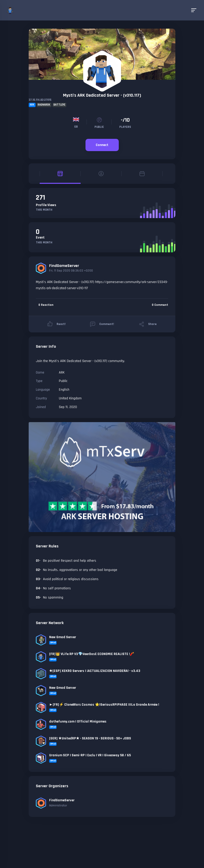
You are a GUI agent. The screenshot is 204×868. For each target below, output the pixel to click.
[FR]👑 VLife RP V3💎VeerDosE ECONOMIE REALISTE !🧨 (92, 654)
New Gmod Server (63, 637)
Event (40, 238)
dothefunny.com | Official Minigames (78, 722)
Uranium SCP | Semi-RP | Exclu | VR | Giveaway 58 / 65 (90, 755)
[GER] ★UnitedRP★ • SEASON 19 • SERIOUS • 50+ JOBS (90, 738)
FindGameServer (64, 266)
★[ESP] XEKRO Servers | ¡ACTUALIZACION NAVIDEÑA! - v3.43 (95, 671)
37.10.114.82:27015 (40, 100)
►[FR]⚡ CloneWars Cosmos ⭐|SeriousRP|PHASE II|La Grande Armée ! (104, 705)
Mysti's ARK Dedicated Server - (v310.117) (102, 95)
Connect (102, 145)
